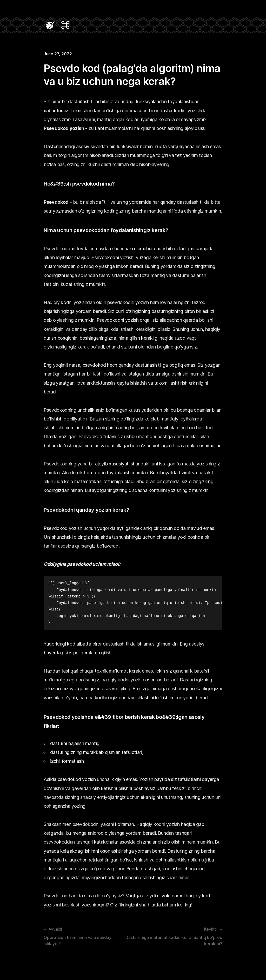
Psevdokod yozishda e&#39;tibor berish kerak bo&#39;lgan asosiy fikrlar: (124, 722)
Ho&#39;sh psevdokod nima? (79, 184)
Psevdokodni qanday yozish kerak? (86, 510)
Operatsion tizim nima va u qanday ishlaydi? (82, 936)
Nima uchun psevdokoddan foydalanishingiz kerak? (106, 230)
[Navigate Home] (50, 25)
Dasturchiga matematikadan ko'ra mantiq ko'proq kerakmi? (171, 936)
